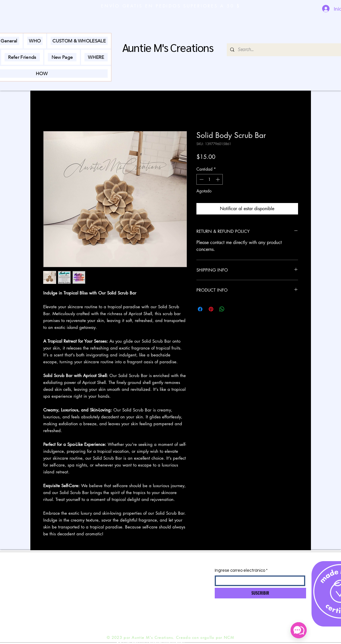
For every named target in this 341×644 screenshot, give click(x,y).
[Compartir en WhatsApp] (222, 309)
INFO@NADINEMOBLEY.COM (124, 572)
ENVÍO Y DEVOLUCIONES (54, 572)
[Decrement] (201, 179)
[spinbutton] (210, 179)
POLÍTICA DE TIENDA (50, 583)
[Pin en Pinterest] (211, 309)
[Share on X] (233, 309)
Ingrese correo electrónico (240, 570)
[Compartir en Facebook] (200, 309)
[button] (35, 41)
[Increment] (218, 179)
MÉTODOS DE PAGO (50, 594)
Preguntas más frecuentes (53, 606)
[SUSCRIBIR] (260, 593)
